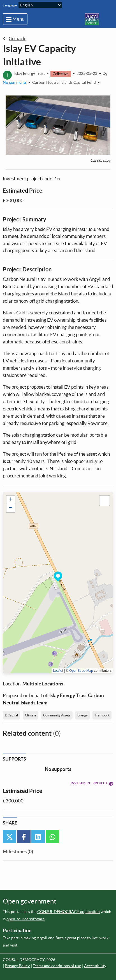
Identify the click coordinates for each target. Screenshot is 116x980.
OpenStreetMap (81, 671)
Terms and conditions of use (57, 966)
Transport (102, 715)
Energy (83, 715)
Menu (15, 19)
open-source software (25, 919)
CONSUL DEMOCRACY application (69, 912)
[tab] (18, 853)
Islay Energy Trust (30, 74)
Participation (17, 930)
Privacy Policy (17, 966)
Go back (14, 39)
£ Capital (11, 715)
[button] (58, 576)
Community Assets (57, 715)
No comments (15, 82)
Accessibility (95, 966)
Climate (31, 715)
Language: (10, 5)
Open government (30, 901)
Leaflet (58, 671)
